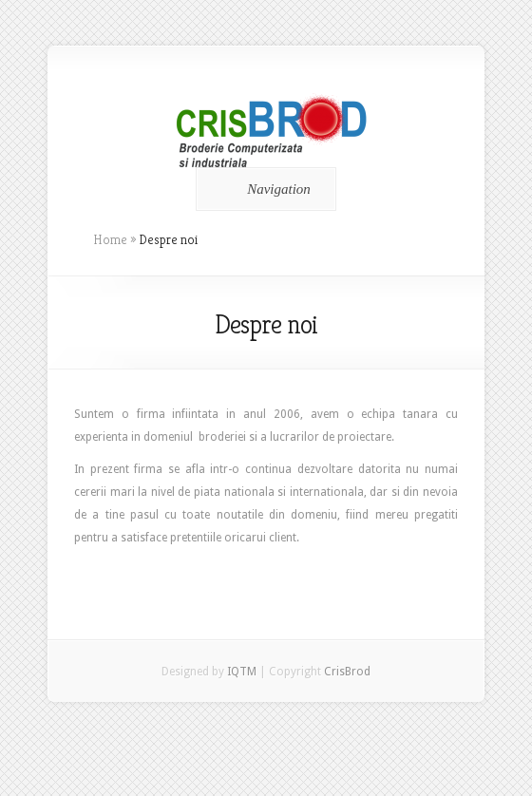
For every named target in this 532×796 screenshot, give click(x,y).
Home (110, 239)
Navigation (263, 189)
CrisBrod (347, 672)
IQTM (242, 672)
